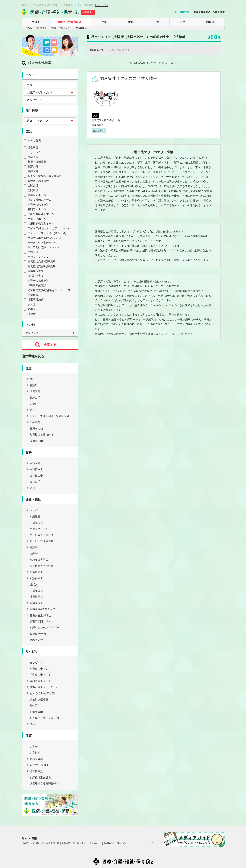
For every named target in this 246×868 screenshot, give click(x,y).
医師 (32, 379)
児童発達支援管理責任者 (44, 784)
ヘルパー (35, 510)
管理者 (34, 554)
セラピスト (36, 663)
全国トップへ (101, 5)
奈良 (183, 22)
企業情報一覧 (53, 843)
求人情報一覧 (37, 843)
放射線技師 (36, 441)
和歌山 (210, 22)
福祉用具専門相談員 (42, 566)
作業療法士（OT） (41, 669)
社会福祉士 (36, 572)
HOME (29, 28)
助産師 (34, 410)
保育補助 (35, 753)
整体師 (34, 706)
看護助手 (35, 398)
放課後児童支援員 (40, 778)
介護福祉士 (36, 578)
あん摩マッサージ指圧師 (44, 718)
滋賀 (156, 22)
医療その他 (36, 429)
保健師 (34, 404)
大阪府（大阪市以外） (71, 22)
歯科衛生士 (41, 28)
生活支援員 (36, 591)
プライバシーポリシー (126, 843)
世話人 (34, 585)
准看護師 (35, 391)
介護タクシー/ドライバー (45, 628)
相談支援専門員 (39, 560)
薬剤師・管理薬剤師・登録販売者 (49, 416)
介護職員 (35, 516)
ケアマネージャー (40, 529)
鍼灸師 (34, 724)
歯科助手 (35, 482)
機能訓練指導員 (39, 699)
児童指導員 (36, 771)
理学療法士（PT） (41, 675)
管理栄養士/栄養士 (41, 615)
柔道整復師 (36, 712)
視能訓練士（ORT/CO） (44, 687)
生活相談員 (36, 523)
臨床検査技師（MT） (42, 435)
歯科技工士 (36, 476)
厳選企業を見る (202, 12)
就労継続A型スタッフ (42, 609)
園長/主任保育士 (39, 765)
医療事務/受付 (38, 634)
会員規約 (108, 843)
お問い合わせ (95, 843)
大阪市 (36, 22)
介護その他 (36, 640)
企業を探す (219, 12)
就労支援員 (36, 603)
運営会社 (81, 843)
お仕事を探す (182, 12)
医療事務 (35, 422)
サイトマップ (146, 843)
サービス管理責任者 (42, 541)
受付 (32, 488)
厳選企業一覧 (68, 843)
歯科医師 (35, 463)
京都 (130, 22)
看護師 (34, 385)
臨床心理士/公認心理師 (43, 693)
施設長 (34, 547)
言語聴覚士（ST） (41, 681)
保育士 (34, 747)
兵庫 (104, 22)
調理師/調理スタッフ (42, 621)
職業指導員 (36, 597)
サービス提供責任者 (42, 535)
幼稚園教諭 (36, 759)
